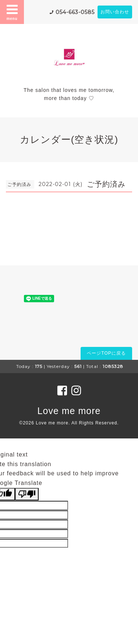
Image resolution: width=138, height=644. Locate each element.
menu (12, 12)
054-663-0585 (75, 12)
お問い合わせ (115, 12)
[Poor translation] (27, 494)
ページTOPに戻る (106, 353)
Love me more (69, 411)
